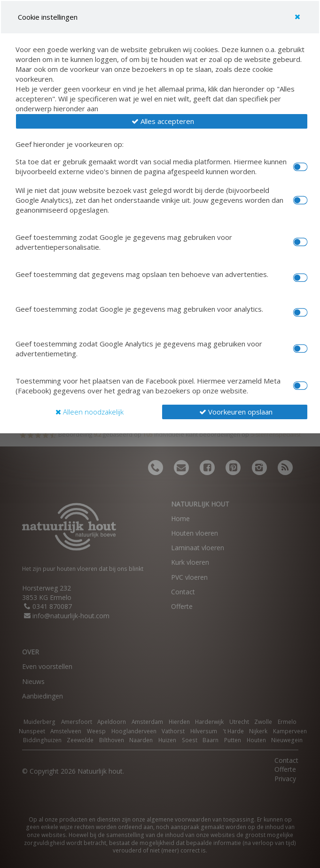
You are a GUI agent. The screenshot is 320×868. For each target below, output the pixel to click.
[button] (162, 121)
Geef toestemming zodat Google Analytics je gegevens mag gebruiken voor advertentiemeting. (139, 349)
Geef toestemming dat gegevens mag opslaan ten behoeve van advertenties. (142, 274)
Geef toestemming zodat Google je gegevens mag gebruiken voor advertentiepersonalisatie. (124, 242)
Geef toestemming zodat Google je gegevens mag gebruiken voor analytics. (139, 309)
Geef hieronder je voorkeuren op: (70, 144)
